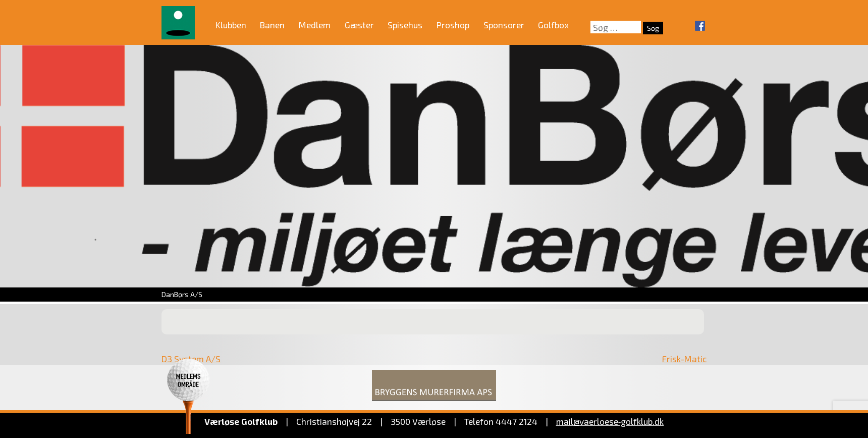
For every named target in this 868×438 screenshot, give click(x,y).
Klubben (231, 25)
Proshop (453, 25)
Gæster (359, 25)
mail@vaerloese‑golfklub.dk (610, 421)
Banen (272, 25)
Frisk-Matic (684, 359)
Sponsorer (504, 25)
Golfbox (553, 25)
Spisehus (405, 25)
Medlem (315, 25)
